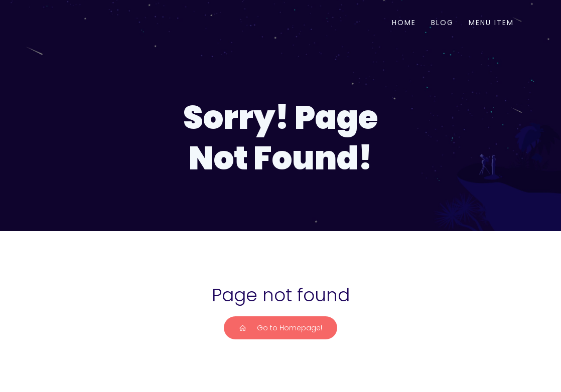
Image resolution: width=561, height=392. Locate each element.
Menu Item (491, 23)
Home (404, 23)
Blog (442, 23)
